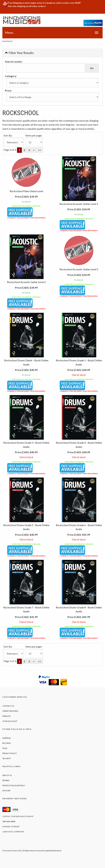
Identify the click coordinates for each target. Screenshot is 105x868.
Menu (9, 32)
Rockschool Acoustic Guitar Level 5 (79, 269)
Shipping (7, 738)
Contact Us (8, 706)
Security (7, 758)
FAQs (5, 748)
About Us (7, 775)
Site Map (6, 791)
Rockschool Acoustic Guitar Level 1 (79, 204)
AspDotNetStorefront (53, 851)
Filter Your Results (19, 53)
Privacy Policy (10, 753)
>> (40, 150)
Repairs (6, 780)
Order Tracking (10, 711)
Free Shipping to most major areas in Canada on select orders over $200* (44, 3)
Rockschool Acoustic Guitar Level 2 (26, 282)
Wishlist (7, 716)
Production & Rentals (14, 785)
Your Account (10, 721)
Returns (7, 743)
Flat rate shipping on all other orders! (27, 6)
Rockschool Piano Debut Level (26, 191)
